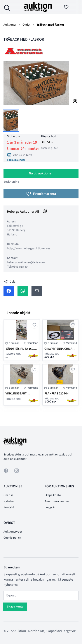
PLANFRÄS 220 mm (56, 394)
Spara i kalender (16, 160)
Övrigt (26, 25)
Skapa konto (53, 495)
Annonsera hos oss (57, 501)
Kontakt (9, 507)
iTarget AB (69, 631)
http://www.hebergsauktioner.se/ (29, 248)
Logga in (50, 507)
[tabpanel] (41, 83)
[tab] (11, 120)
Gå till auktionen (41, 173)
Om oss (8, 495)
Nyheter (9, 501)
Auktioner (10, 25)
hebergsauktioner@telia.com (26, 262)
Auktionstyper (13, 532)
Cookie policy (12, 538)
